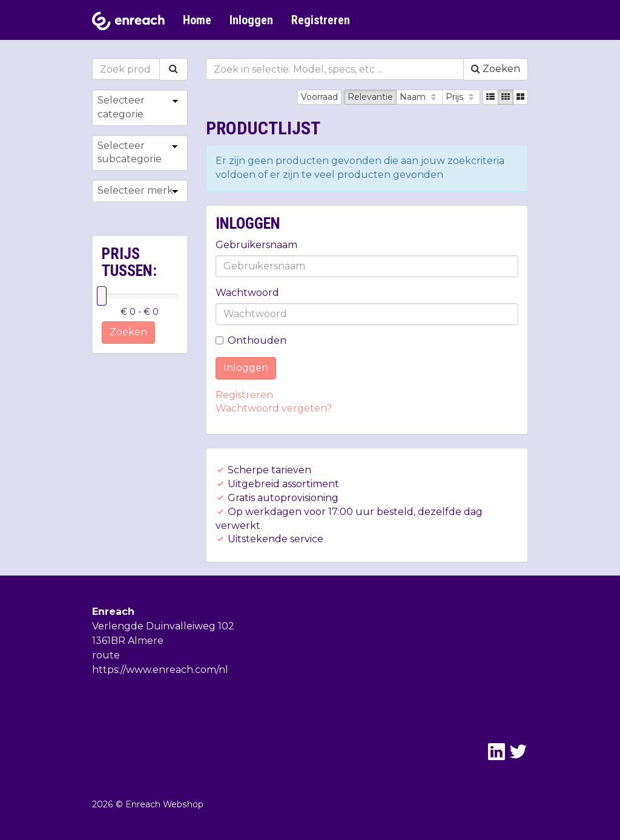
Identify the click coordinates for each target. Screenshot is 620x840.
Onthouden (251, 340)
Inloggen (251, 20)
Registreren (321, 20)
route (106, 655)
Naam (419, 97)
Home (197, 20)
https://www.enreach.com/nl (160, 670)
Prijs (461, 97)
